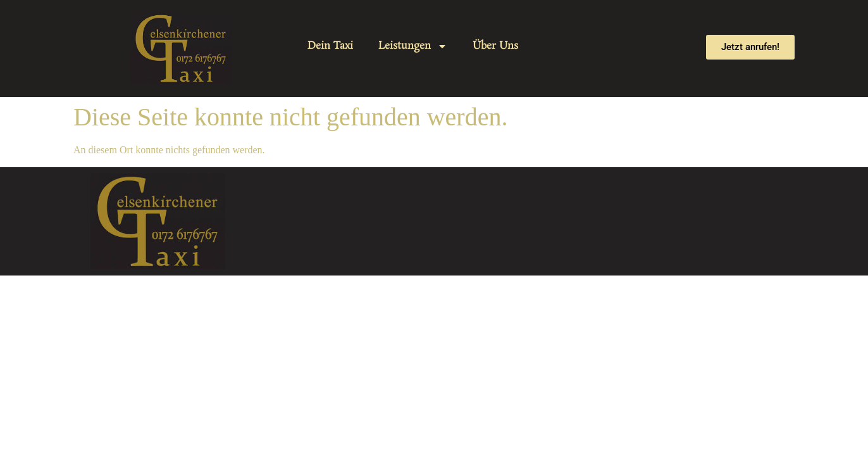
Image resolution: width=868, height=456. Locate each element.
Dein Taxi (330, 46)
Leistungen (413, 46)
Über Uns (495, 46)
